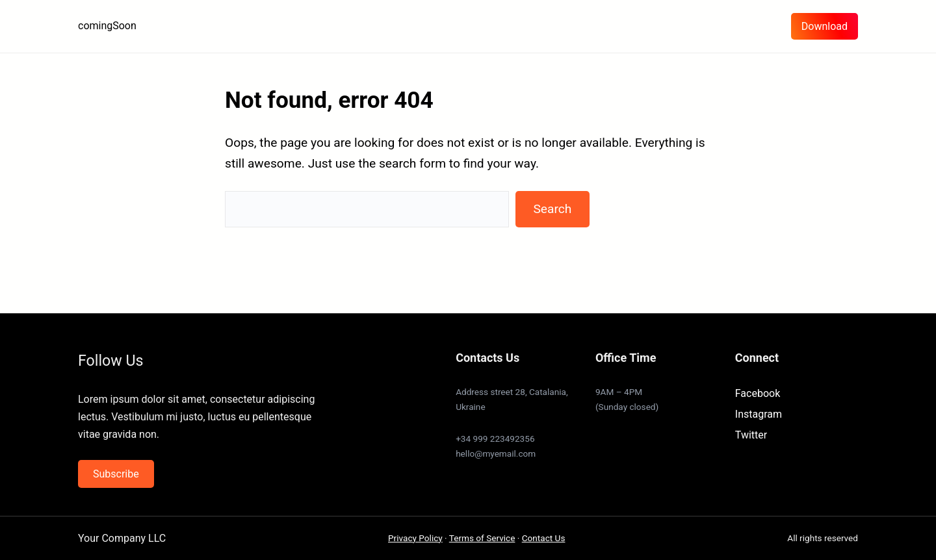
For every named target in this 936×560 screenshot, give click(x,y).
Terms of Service (482, 538)
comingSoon (107, 26)
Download (825, 26)
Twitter (751, 435)
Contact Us (544, 538)
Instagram (759, 414)
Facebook (758, 393)
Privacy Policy (415, 538)
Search (552, 209)
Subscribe (116, 474)
